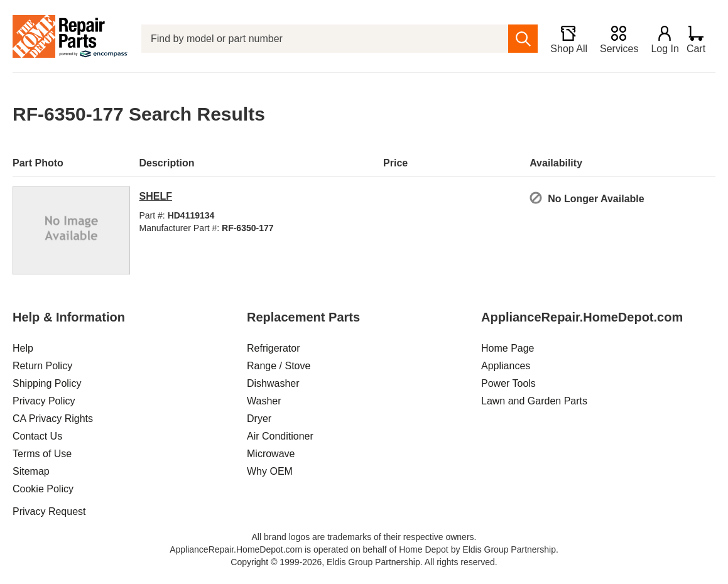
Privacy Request (49, 511)
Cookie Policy (43, 489)
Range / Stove (279, 366)
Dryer (259, 419)
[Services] (613, 39)
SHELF (156, 196)
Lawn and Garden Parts (534, 401)
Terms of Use (42, 454)
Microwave (271, 454)
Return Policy (42, 366)
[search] (518, 39)
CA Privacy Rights (53, 419)
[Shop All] (563, 39)
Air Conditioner (280, 436)
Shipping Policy (47, 383)
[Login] (660, 39)
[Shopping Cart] (701, 39)
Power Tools (508, 383)
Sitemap (31, 471)
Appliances (506, 366)
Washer (264, 401)
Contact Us (37, 436)
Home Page (508, 348)
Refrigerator (273, 348)
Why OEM (270, 471)
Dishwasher (273, 383)
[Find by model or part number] (322, 39)
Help (23, 348)
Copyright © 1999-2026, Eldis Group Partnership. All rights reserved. (364, 562)
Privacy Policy (44, 401)
